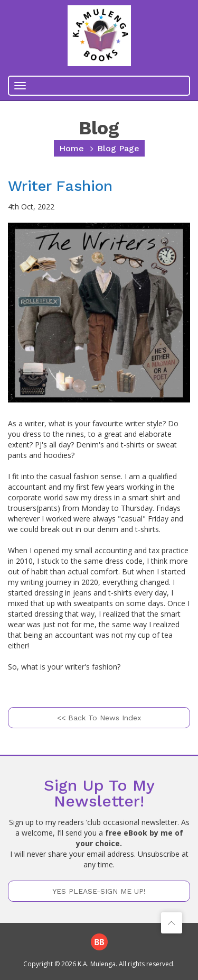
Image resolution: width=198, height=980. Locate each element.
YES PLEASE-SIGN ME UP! (99, 891)
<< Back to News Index (99, 718)
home (72, 148)
